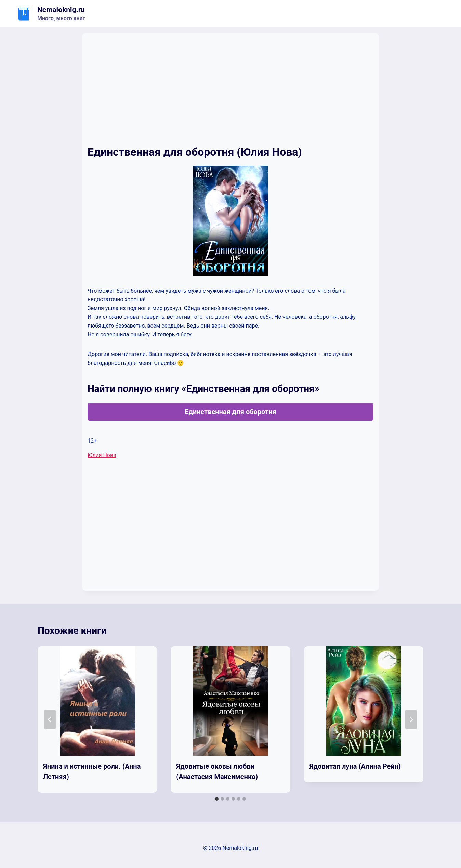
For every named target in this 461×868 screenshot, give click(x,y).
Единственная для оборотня (230, 412)
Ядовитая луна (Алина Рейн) (355, 766)
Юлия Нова (102, 455)
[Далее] (411, 719)
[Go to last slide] (50, 719)
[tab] (217, 799)
